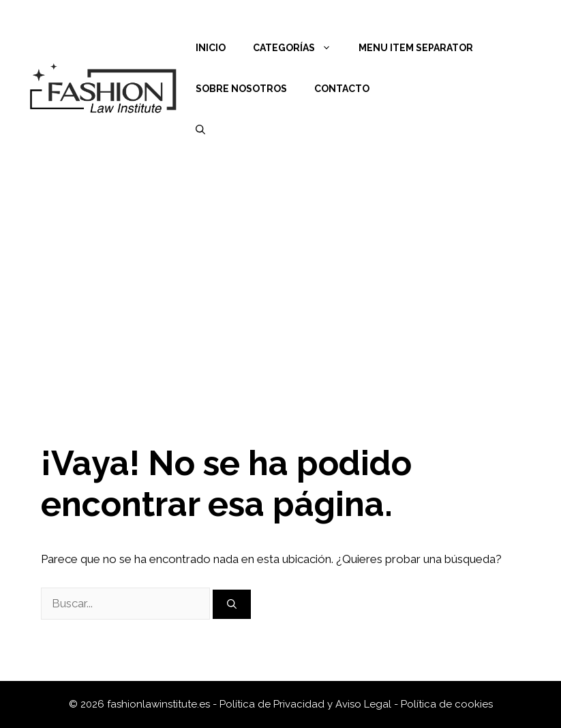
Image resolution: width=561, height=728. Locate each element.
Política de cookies (447, 704)
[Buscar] (232, 604)
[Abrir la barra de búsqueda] (200, 130)
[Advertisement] (280, 279)
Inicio (211, 48)
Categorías (299, 48)
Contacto (342, 89)
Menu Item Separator (416, 48)
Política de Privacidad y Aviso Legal (307, 704)
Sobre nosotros (241, 89)
